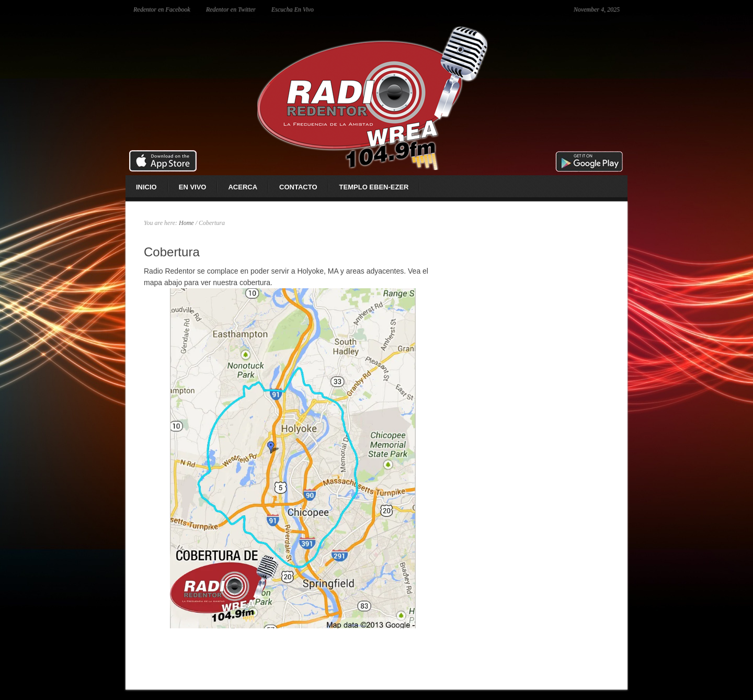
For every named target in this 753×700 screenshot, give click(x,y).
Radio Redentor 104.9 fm (376, 97)
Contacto (298, 187)
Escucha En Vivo (293, 9)
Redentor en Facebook (162, 9)
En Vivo (193, 187)
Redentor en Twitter (231, 9)
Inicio (146, 187)
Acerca (243, 187)
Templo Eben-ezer (374, 187)
